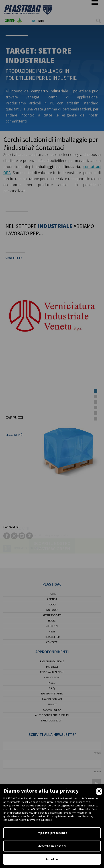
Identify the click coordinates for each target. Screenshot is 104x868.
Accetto (52, 859)
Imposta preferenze (52, 833)
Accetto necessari (52, 846)
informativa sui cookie (39, 820)
